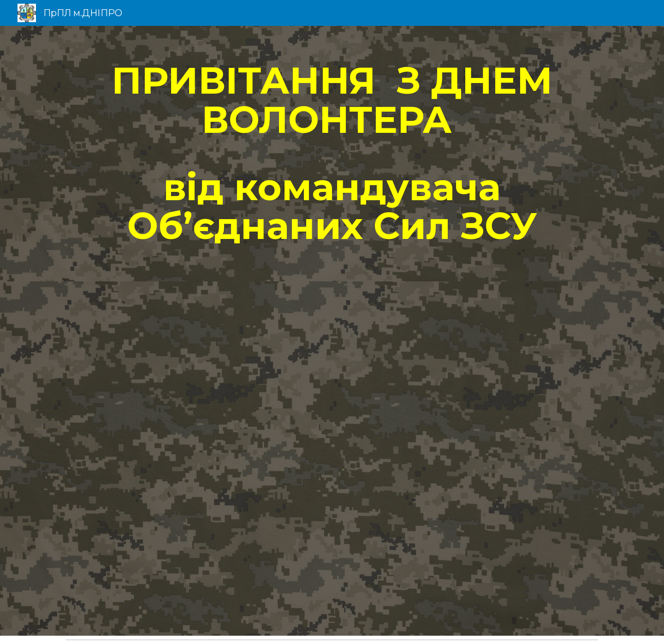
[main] (332, 154)
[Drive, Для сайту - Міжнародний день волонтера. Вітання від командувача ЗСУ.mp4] (332, 459)
